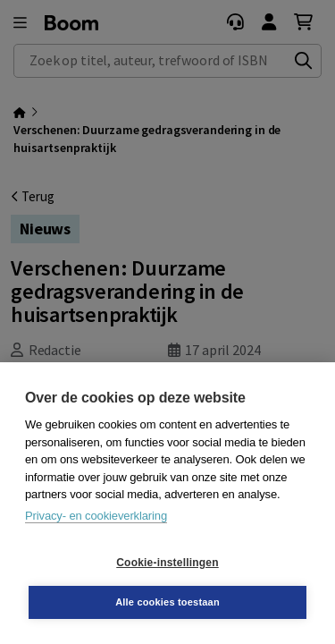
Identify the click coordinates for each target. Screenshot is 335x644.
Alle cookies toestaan (167, 602)
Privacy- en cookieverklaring (96, 516)
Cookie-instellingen (167, 563)
